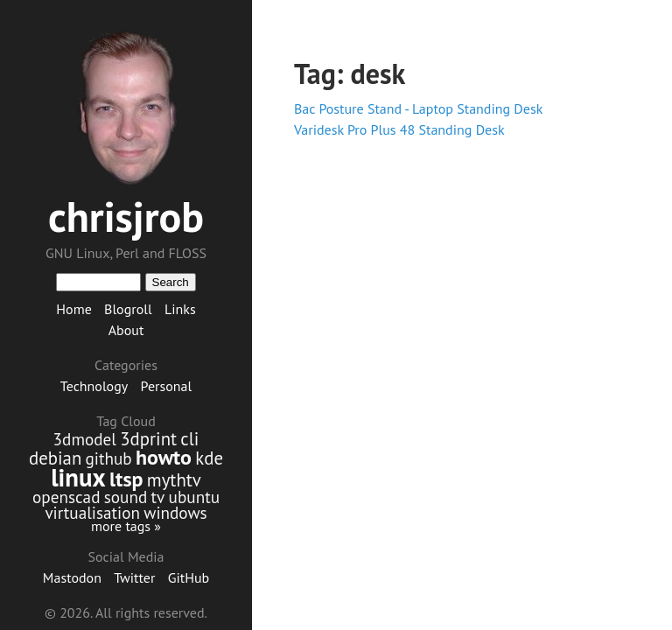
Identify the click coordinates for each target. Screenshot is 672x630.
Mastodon (72, 577)
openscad (66, 497)
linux (78, 477)
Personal (167, 386)
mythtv (174, 480)
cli (189, 439)
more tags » (126, 526)
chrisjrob (126, 216)
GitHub (189, 577)
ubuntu (194, 497)
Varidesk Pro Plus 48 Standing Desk (399, 129)
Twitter (134, 577)
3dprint (148, 439)
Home (73, 309)
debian (55, 458)
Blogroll (128, 309)
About (126, 330)
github (109, 458)
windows (175, 512)
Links (180, 309)
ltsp (126, 479)
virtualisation (92, 512)
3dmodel (85, 439)
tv (158, 497)
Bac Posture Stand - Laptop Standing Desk (418, 108)
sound (126, 497)
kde (209, 458)
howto (164, 457)
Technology (94, 386)
